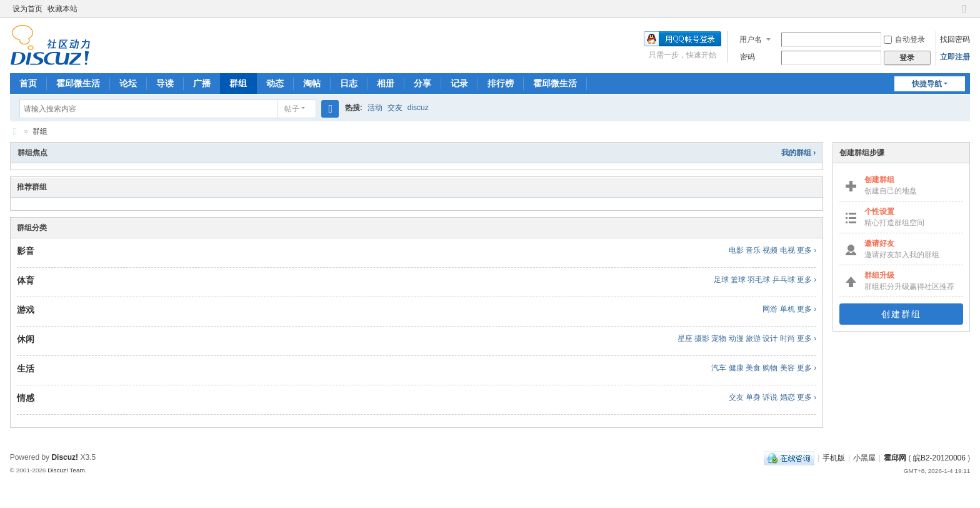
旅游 (753, 338)
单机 (787, 309)
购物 (770, 368)
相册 (386, 83)
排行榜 (501, 83)
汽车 (719, 368)
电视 (787, 250)
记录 (459, 83)
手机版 (834, 458)
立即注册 (955, 57)
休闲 (26, 339)
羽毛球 (759, 280)
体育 (26, 280)
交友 (395, 108)
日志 (349, 83)
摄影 (702, 338)
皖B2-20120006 (939, 458)
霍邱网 (15, 132)
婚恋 (787, 397)
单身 (753, 397)
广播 (202, 83)
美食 (753, 368)
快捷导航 (927, 84)
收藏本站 (62, 9)
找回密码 (955, 39)
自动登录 (904, 39)
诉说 (770, 397)
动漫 (736, 338)
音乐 (753, 250)
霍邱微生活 (78, 83)
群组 (238, 83)
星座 (685, 338)
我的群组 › (798, 153)
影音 (26, 251)
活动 (375, 108)
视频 (770, 250)
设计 (770, 338)
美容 (787, 368)
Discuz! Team (66, 470)
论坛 (128, 83)
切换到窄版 (964, 14)
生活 (26, 368)
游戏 (26, 310)
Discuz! (65, 457)
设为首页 (27, 9)
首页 (28, 83)
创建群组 (901, 314)
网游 (770, 309)
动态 (275, 83)
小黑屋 (864, 458)
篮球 (738, 280)
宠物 (719, 338)
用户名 (751, 39)
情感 (26, 398)
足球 (721, 280)
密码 (747, 57)
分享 (422, 83)
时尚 (787, 338)
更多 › (807, 250)
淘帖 (312, 83)
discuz (418, 108)
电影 (736, 250)
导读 (165, 83)
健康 (736, 368)
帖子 (292, 109)
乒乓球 (784, 280)
